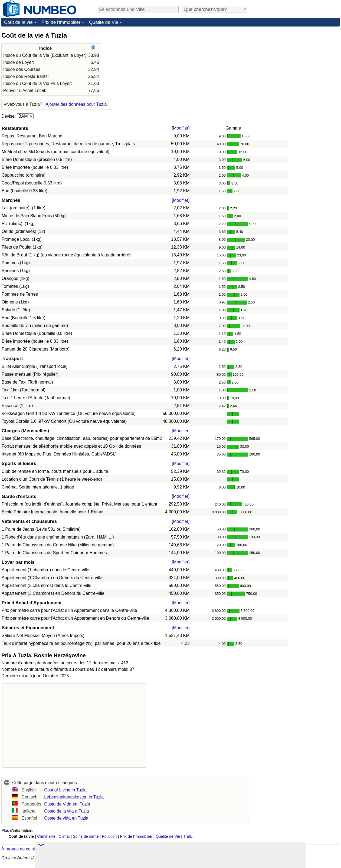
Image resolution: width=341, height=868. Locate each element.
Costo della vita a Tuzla (66, 811)
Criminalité (46, 836)
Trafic (188, 836)
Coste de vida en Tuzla (66, 818)
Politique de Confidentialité (245, 858)
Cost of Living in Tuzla (65, 790)
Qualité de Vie (104, 22)
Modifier (181, 128)
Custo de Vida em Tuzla (67, 804)
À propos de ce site (20, 849)
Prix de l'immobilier (61, 22)
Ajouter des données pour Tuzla (76, 104)
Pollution (109, 836)
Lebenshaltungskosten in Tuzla (74, 797)
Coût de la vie (18, 22)
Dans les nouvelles (68, 849)
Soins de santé (86, 836)
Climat (64, 836)
